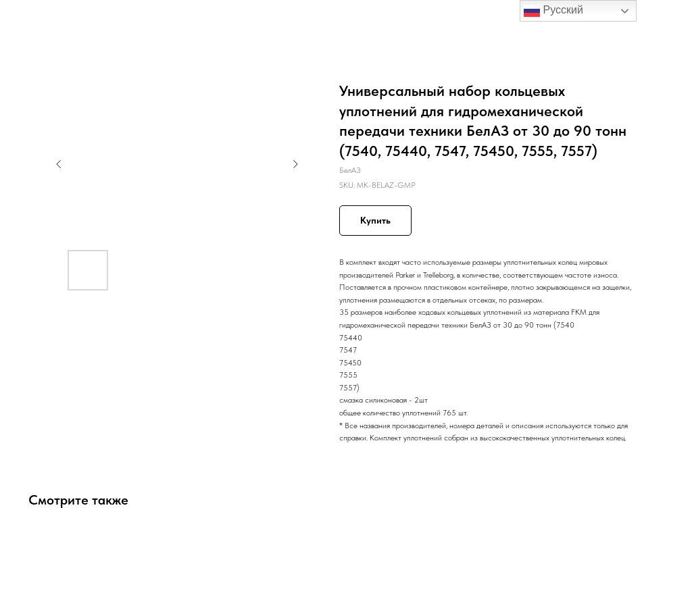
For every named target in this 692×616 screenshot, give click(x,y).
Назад (35, 20)
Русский (553, 11)
